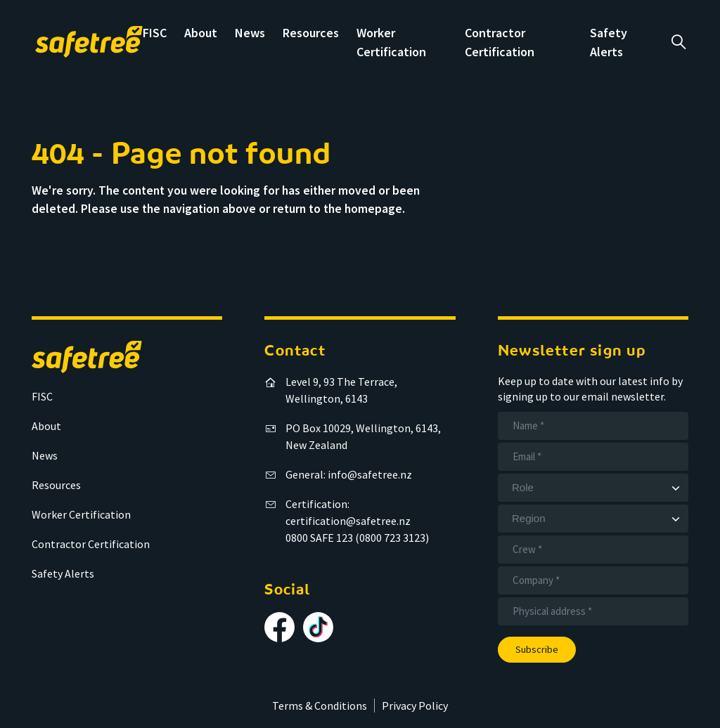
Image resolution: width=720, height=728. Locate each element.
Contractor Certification (91, 544)
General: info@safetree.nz (349, 474)
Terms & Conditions (320, 706)
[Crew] (593, 550)
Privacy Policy (415, 706)
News (250, 33)
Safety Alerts (63, 573)
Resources (311, 33)
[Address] (593, 611)
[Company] (593, 580)
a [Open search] (678, 42)
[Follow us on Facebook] (279, 627)
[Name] (593, 426)
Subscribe (537, 649)
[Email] (593, 457)
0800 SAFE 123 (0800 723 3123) (357, 538)
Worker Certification (81, 514)
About (201, 33)
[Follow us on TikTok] (318, 627)
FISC (155, 33)
